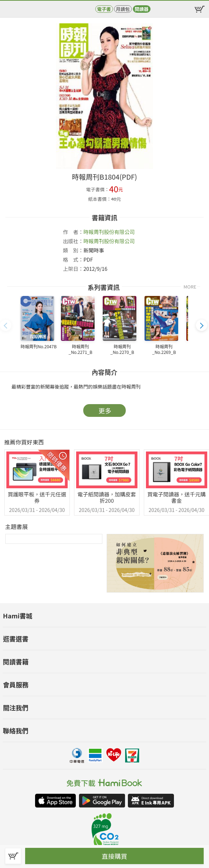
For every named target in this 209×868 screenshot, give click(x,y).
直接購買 (114, 856)
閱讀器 (142, 9)
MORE (190, 287)
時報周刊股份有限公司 (109, 232)
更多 (105, 410)
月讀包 (123, 9)
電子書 (104, 9)
